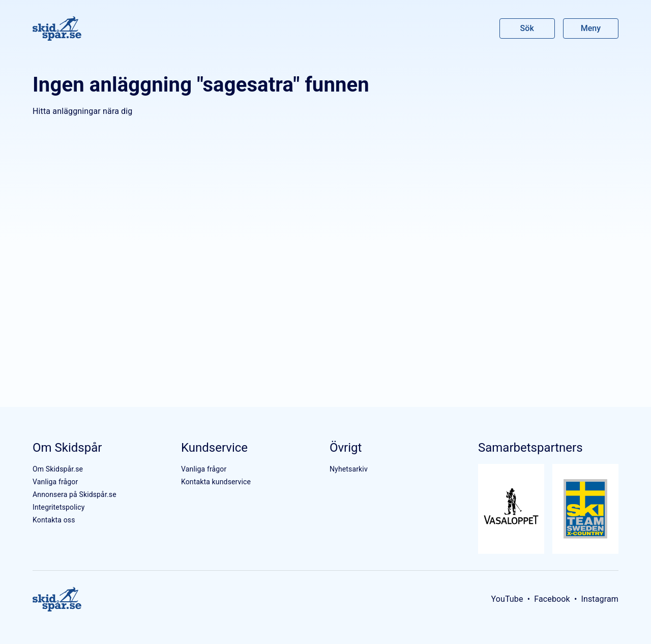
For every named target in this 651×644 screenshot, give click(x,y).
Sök (527, 28)
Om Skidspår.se (58, 469)
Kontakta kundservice (216, 482)
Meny (591, 28)
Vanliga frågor (55, 482)
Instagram (600, 599)
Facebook (552, 599)
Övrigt (346, 448)
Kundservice (214, 448)
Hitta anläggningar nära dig (82, 111)
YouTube (507, 599)
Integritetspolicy (59, 507)
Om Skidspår (67, 448)
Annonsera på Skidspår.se (75, 494)
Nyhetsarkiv (349, 469)
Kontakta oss (54, 520)
